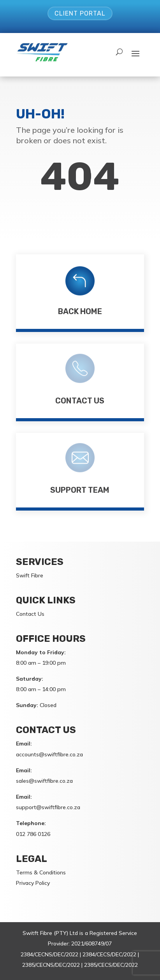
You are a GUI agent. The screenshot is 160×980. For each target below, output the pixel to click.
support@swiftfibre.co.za (48, 807)
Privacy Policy (33, 883)
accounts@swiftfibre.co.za (49, 754)
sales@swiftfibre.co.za (44, 781)
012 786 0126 (33, 834)
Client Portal (80, 13)
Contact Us (80, 401)
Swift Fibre (30, 575)
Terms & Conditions (41, 872)
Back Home (80, 311)
